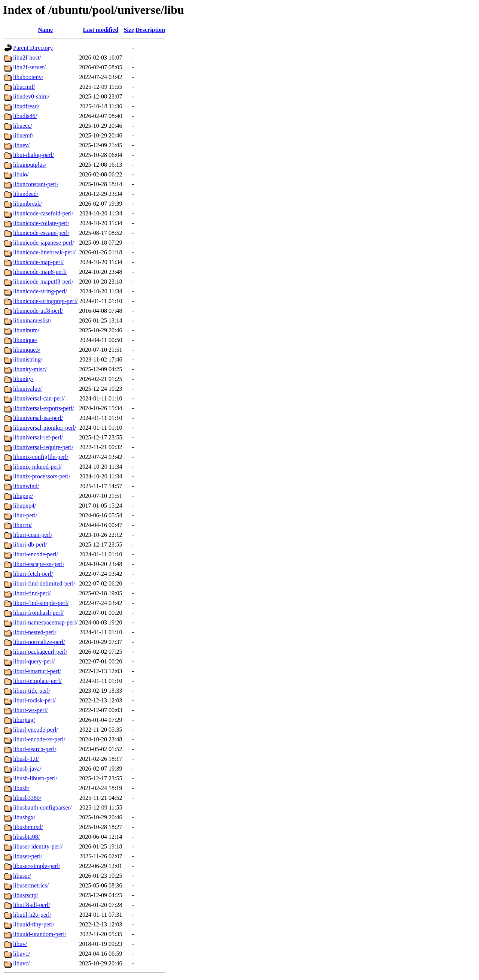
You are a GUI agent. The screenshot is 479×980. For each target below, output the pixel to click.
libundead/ (26, 194)
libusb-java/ (27, 769)
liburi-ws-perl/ (30, 710)
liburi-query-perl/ (34, 661)
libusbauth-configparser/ (42, 807)
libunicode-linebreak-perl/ (44, 252)
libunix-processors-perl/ (42, 476)
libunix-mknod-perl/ (37, 467)
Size (129, 30)
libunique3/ (27, 350)
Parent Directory (33, 48)
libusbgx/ (24, 817)
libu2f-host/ (27, 58)
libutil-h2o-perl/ (32, 915)
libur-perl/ (25, 515)
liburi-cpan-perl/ (33, 535)
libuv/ (20, 944)
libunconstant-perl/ (36, 184)
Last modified (101, 30)
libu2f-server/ (29, 67)
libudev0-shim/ (31, 96)
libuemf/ (23, 135)
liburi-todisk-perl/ (34, 700)
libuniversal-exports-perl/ (44, 408)
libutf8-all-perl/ (32, 905)
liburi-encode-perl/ (36, 554)
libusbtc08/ (26, 837)
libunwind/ (26, 486)
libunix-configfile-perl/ (41, 457)
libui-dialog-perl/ (33, 155)
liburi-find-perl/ (32, 593)
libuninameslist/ (32, 320)
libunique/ (25, 340)
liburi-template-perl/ (37, 681)
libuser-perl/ (28, 856)
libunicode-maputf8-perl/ (43, 282)
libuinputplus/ (30, 165)
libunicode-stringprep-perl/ (45, 301)
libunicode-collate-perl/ (41, 223)
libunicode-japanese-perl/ (44, 243)
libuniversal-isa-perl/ (38, 418)
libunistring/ (28, 359)
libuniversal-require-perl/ (43, 447)
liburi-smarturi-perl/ (37, 671)
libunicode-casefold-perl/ (43, 213)
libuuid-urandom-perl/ (40, 934)
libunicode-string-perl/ (40, 291)
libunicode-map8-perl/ (40, 272)
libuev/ (21, 145)
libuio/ (21, 174)
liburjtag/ (24, 720)
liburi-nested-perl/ (35, 632)
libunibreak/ (28, 204)
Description (150, 30)
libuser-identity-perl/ (38, 846)
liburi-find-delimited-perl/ (44, 583)
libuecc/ (23, 126)
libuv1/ (22, 954)
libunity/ (23, 379)
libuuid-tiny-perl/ (34, 924)
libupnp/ (23, 496)
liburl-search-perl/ (35, 749)
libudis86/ (25, 116)
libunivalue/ (27, 389)
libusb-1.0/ (26, 759)
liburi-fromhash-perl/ (38, 613)
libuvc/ (21, 963)
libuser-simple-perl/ (37, 866)
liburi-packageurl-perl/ (40, 652)
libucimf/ (24, 87)
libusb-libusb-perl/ (35, 778)
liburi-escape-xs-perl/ (39, 564)
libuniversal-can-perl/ (39, 398)
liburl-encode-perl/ (36, 730)
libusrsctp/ (26, 895)
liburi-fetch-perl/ (33, 574)
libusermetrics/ (31, 885)
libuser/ (22, 876)
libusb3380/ (27, 798)
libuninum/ (26, 330)
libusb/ (21, 788)
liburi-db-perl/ (30, 545)
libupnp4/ (25, 506)
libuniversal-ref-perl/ (38, 437)
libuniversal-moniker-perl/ (45, 428)
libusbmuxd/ (28, 827)
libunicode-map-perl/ (38, 262)
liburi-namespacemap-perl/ (45, 622)
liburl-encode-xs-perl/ (39, 739)
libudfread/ (26, 106)
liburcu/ (22, 525)
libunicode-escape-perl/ (41, 233)
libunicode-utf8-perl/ (38, 311)
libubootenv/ (28, 77)
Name (45, 30)
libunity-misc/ (30, 369)
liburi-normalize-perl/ (39, 642)
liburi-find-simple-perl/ (41, 603)
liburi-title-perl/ (32, 691)
